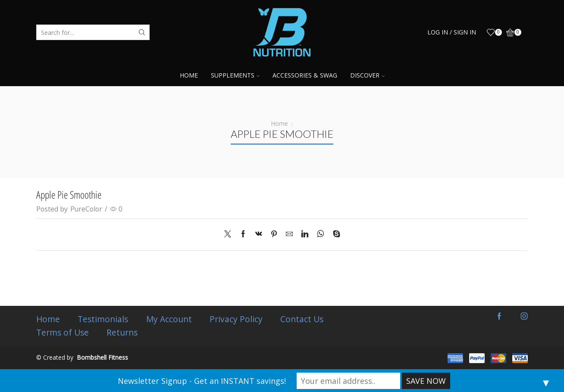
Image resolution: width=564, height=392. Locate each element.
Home (189, 75)
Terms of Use (63, 333)
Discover (367, 75)
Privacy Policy (240, 319)
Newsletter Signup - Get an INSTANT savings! (202, 381)
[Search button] (142, 32)
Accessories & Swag (305, 75)
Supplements (235, 75)
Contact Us (307, 319)
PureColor (86, 209)
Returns (123, 333)
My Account (172, 319)
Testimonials (105, 319)
